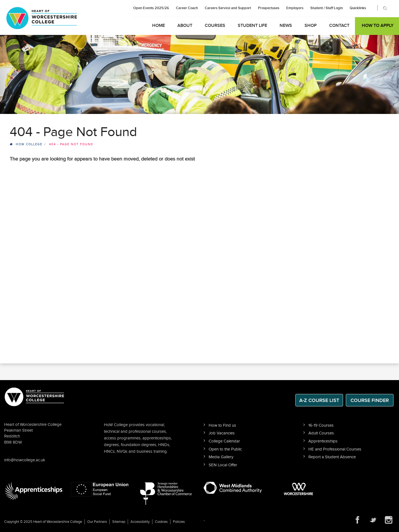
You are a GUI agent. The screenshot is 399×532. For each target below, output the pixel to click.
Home (158, 26)
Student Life (252, 26)
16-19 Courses (321, 425)
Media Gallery (221, 457)
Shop (311, 26)
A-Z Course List (319, 400)
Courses (215, 26)
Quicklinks (358, 8)
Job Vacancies (222, 433)
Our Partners (97, 522)
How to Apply (378, 26)
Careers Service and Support (228, 8)
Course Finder (370, 400)
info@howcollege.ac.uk (25, 460)
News (286, 26)
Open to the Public (225, 449)
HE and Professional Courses (335, 449)
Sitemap (119, 522)
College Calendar (224, 441)
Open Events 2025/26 (151, 8)
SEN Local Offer (223, 465)
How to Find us (222, 425)
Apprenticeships (323, 441)
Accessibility (140, 522)
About (185, 26)
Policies (179, 522)
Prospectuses (269, 8)
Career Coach (187, 8)
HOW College (29, 144)
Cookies (161, 522)
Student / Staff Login (327, 8)
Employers (295, 8)
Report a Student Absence (332, 457)
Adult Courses (321, 433)
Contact (339, 26)
